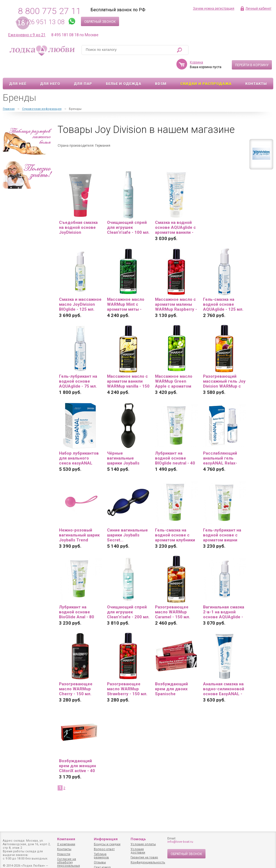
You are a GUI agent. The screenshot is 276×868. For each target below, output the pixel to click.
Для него (50, 68)
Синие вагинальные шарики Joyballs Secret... (127, 519)
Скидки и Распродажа (206, 68)
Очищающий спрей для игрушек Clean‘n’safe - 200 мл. (128, 596)
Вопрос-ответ (104, 849)
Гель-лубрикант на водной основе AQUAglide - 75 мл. (78, 365)
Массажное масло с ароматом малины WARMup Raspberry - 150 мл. (176, 288)
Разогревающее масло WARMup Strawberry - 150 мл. (127, 673)
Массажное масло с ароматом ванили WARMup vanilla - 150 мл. (128, 365)
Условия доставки (138, 851)
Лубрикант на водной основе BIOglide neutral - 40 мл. (175, 442)
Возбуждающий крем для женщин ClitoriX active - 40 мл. (78, 750)
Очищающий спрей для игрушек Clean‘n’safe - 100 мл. (128, 212)
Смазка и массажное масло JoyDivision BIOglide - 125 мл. (80, 288)
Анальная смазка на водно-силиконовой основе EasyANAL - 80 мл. (224, 673)
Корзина (196, 46)
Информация (106, 839)
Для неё (18, 68)
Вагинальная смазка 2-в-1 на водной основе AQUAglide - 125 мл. (224, 596)
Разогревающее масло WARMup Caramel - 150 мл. (173, 596)
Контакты (256, 68)
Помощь (138, 839)
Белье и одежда (124, 68)
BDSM (161, 68)
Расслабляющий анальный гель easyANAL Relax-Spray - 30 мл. (220, 442)
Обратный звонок (100, 22)
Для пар (83, 68)
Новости (64, 854)
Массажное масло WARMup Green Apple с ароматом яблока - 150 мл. (174, 365)
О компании (66, 844)
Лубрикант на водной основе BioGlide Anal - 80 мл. (77, 596)
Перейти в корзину (252, 49)
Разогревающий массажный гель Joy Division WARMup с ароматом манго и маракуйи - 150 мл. (224, 365)
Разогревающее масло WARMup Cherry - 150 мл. (76, 673)
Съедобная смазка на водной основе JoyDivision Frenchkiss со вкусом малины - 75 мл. (79, 212)
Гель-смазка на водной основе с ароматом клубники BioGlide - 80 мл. (175, 519)
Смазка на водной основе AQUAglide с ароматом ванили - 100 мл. (175, 212)
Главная (9, 93)
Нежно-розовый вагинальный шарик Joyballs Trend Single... (79, 519)
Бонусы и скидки (107, 844)
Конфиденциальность (148, 862)
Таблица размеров (101, 856)
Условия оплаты (143, 844)
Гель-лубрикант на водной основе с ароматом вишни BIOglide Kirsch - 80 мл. (222, 519)
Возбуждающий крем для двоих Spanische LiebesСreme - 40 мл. (173, 673)
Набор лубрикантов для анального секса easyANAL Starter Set (79, 442)
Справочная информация (42, 93)
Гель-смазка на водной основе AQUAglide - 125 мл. (223, 288)
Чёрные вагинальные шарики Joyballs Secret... (123, 442)
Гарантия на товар (144, 857)
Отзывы (100, 862)
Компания (66, 839)
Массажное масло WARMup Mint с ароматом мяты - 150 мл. (126, 288)
